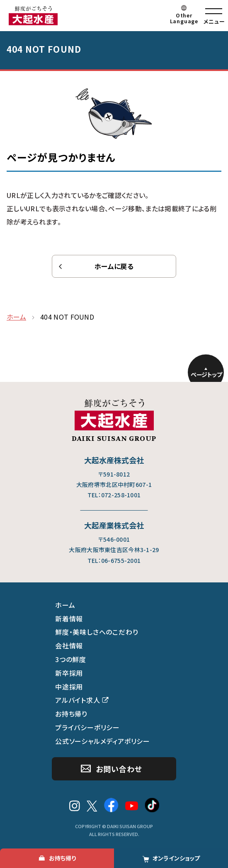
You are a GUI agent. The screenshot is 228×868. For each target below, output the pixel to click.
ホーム (65, 605)
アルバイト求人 (78, 700)
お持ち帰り (71, 714)
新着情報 (69, 619)
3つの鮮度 (71, 659)
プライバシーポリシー (87, 727)
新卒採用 (69, 673)
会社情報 (69, 645)
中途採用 (69, 687)
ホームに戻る (114, 266)
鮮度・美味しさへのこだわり (97, 632)
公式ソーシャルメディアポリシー (103, 741)
